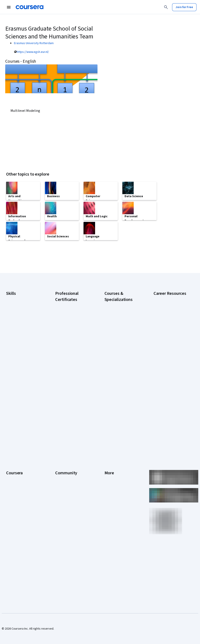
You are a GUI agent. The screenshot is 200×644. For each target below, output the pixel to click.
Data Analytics (15, 337)
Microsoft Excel (16, 356)
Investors (111, 457)
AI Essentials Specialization (122, 323)
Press (108, 451)
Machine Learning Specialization (116, 389)
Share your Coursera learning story (167, 404)
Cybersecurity (15, 330)
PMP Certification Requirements (165, 383)
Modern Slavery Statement (122, 516)
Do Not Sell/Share (116, 523)
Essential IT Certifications (170, 356)
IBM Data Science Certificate (66, 408)
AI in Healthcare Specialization (115, 349)
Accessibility (113, 483)
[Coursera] (30, 7)
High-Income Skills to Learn (171, 363)
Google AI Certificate (69, 323)
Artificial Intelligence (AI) (22, 324)
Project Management (20, 363)
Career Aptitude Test (167, 317)
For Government (17, 516)
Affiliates (110, 510)
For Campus (14, 523)
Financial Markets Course (121, 380)
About (10, 451)
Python (11, 369)
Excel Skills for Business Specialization (120, 371)
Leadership (13, 464)
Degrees (12, 503)
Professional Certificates (22, 490)
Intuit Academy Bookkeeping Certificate (71, 419)
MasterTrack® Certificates (23, 497)
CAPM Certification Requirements (166, 326)
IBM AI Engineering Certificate (67, 387)
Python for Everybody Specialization (119, 411)
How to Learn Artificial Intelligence (168, 372)
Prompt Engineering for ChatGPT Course (120, 400)
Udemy (11, 549)
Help (107, 477)
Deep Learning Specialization (114, 360)
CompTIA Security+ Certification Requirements (171, 348)
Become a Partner (18, 529)
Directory (111, 503)
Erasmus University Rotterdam (34, 43)
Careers (11, 470)
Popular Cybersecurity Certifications (168, 394)
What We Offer (15, 457)
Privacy (109, 470)
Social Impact (15, 536)
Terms (109, 464)
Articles (109, 497)
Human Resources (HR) (21, 350)
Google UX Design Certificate (67, 376)
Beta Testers (64, 464)
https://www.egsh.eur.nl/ (33, 52)
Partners (61, 457)
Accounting (13, 317)
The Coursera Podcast (70, 477)
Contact (110, 490)
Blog (58, 470)
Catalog (11, 477)
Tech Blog (62, 483)
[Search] (166, 7)
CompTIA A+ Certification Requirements (170, 337)
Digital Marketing (17, 343)
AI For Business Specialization (114, 332)
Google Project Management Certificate (71, 365)
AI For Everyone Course (120, 341)
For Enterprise (15, 510)
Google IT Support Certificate (67, 354)
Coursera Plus (15, 483)
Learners (61, 451)
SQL (9, 376)
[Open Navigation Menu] (9, 7)
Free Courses (15, 542)
